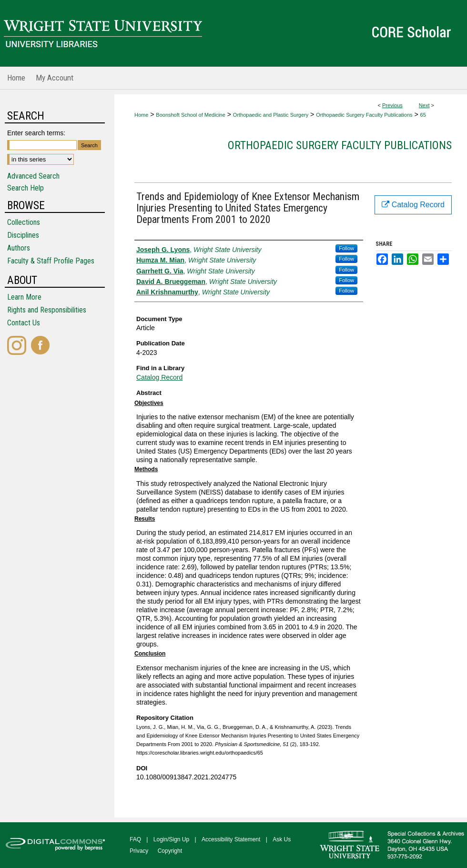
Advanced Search (33, 176)
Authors (19, 248)
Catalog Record (159, 377)
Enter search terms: (36, 133)
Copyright (170, 851)
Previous (392, 105)
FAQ (135, 839)
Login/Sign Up (171, 839)
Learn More (24, 297)
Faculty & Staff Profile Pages (51, 261)
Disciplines (23, 235)
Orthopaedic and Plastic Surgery (271, 115)
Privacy (139, 851)
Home (141, 115)
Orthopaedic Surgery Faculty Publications (364, 115)
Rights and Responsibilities (47, 310)
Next (424, 105)
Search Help (25, 188)
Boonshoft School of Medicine (191, 115)
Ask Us (282, 839)
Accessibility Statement (231, 839)
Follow (346, 248)
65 (423, 115)
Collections (24, 222)
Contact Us (24, 323)
